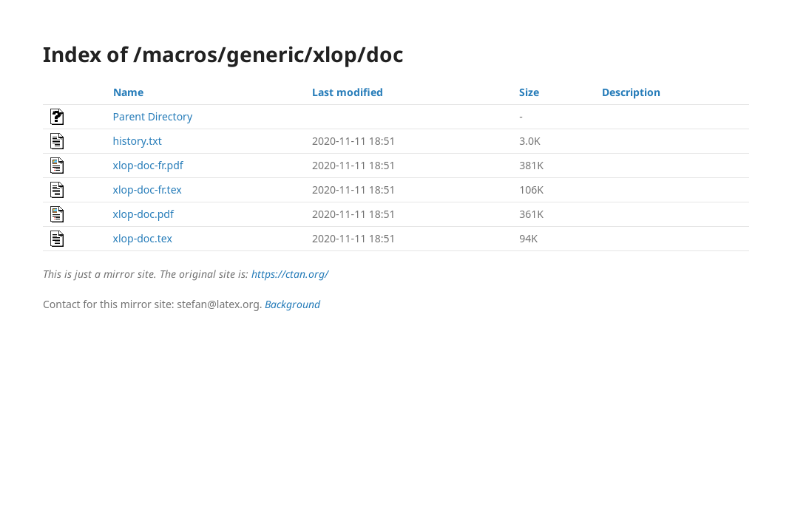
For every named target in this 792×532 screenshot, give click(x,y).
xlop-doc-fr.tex (148, 190)
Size (529, 92)
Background (292, 304)
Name (128, 92)
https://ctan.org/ (290, 274)
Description (631, 92)
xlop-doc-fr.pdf (148, 165)
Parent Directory (153, 116)
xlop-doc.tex (143, 238)
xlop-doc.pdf (143, 214)
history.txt (138, 141)
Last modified (348, 92)
